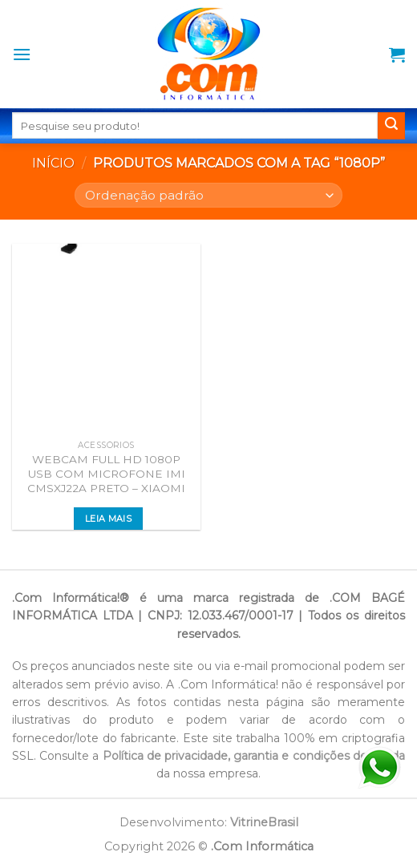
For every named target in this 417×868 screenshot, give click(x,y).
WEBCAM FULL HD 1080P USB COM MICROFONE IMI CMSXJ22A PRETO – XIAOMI (106, 473)
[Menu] (22, 54)
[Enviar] (391, 126)
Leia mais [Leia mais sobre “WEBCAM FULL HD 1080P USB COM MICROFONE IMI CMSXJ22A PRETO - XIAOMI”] (108, 519)
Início (53, 163)
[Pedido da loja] (208, 195)
